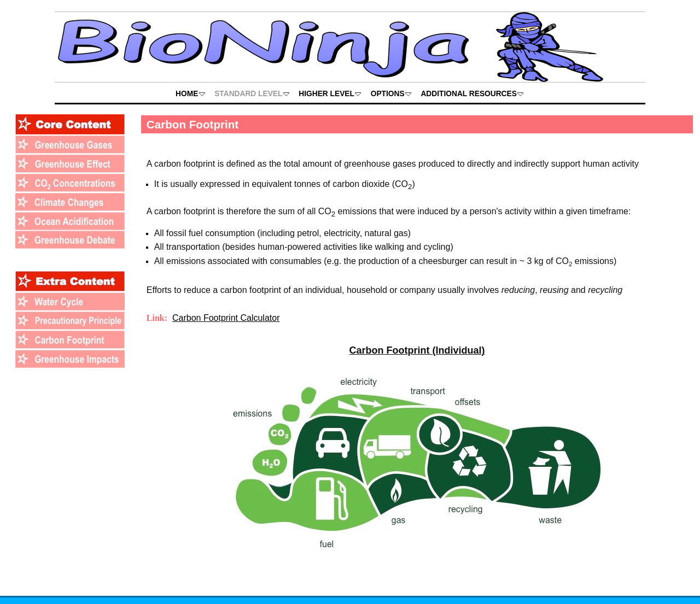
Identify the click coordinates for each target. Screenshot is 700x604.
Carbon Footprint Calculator (226, 318)
